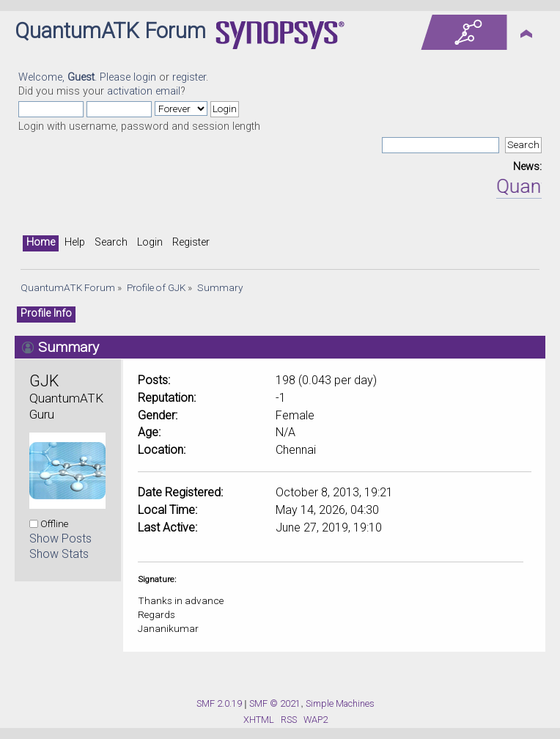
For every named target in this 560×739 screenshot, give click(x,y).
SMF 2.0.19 (219, 703)
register (189, 77)
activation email (144, 91)
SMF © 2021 (275, 703)
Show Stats (59, 554)
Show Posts (60, 538)
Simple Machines (340, 703)
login (145, 77)
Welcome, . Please (76, 77)
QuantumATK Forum (110, 31)
